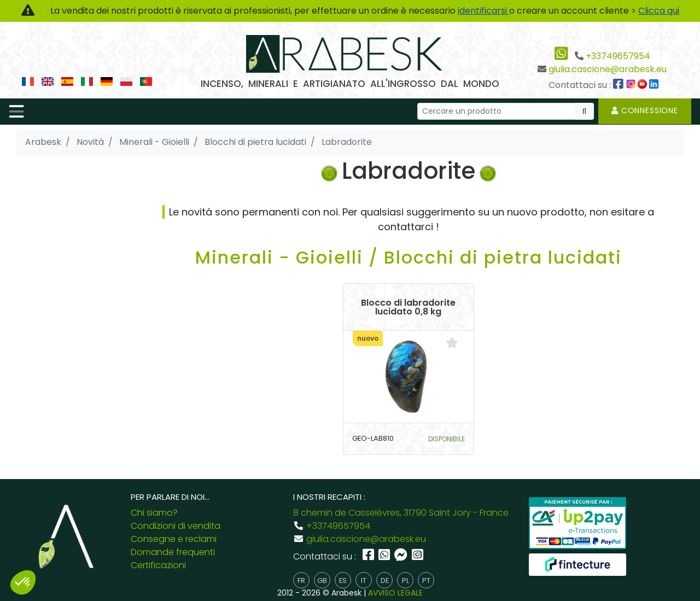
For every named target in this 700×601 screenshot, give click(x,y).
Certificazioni (158, 565)
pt (426, 580)
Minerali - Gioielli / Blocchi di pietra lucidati (409, 257)
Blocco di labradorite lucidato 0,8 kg (408, 307)
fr (301, 580)
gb (322, 580)
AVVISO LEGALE (395, 593)
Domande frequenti (173, 552)
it (364, 580)
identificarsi (483, 11)
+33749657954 (618, 56)
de (385, 580)
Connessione (645, 110)
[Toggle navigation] (16, 112)
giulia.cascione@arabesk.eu (608, 69)
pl (406, 580)
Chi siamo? (154, 513)
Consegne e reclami (174, 539)
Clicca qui (659, 11)
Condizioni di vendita (176, 526)
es (343, 580)
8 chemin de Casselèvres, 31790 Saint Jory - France (401, 513)
